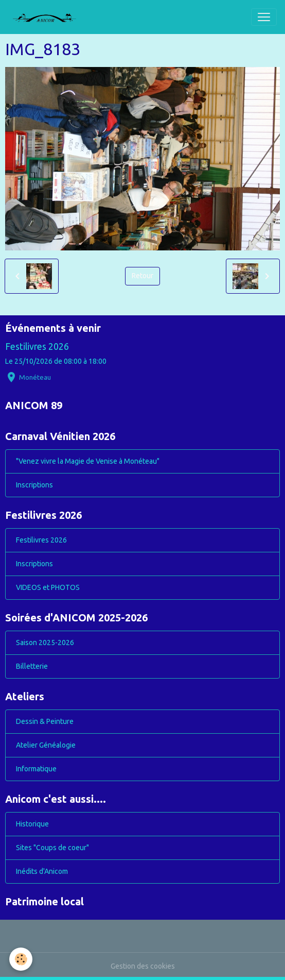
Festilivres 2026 (37, 347)
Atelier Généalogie (46, 745)
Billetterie (32, 666)
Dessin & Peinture (45, 721)
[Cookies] (21, 959)
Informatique (36, 769)
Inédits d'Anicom (42, 871)
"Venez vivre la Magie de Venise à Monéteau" (88, 461)
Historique (32, 824)
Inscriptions (34, 485)
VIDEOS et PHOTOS (48, 587)
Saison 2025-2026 (45, 643)
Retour (142, 276)
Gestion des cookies (143, 966)
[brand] (48, 17)
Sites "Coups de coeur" (52, 848)
